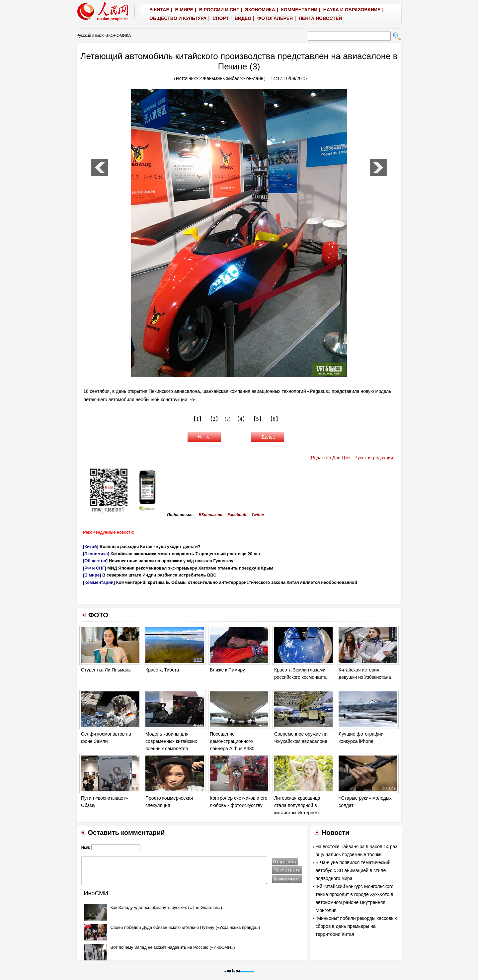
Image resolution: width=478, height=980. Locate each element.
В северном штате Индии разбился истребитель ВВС (159, 575)
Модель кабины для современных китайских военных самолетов (171, 741)
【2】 (214, 419)
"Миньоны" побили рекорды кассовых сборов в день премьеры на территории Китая (356, 926)
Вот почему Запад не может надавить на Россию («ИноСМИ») (173, 947)
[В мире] (92, 575)
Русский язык (89, 36)
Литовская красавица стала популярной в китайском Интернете (297, 805)
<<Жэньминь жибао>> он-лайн (230, 78)
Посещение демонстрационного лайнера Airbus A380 (232, 741)
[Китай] (91, 546)
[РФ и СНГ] (95, 568)
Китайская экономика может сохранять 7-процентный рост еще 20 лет (186, 554)
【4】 (241, 419)
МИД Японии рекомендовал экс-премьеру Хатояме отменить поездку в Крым (190, 568)
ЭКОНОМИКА (118, 36)
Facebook (237, 515)
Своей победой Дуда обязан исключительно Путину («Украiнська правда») (185, 927)
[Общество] (95, 561)
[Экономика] (96, 554)
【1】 (198, 419)
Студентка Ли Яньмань (106, 670)
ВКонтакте (211, 515)
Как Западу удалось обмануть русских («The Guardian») (166, 907)
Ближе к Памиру (227, 670)
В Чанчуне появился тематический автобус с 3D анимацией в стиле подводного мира (353, 870)
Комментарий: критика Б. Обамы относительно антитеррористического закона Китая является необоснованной (237, 582)
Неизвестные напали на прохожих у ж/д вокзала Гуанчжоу (171, 561)
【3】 (228, 419)
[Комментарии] (99, 582)
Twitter (258, 515)
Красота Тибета (162, 670)
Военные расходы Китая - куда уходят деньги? (150, 546)
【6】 (274, 419)
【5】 (258, 419)
